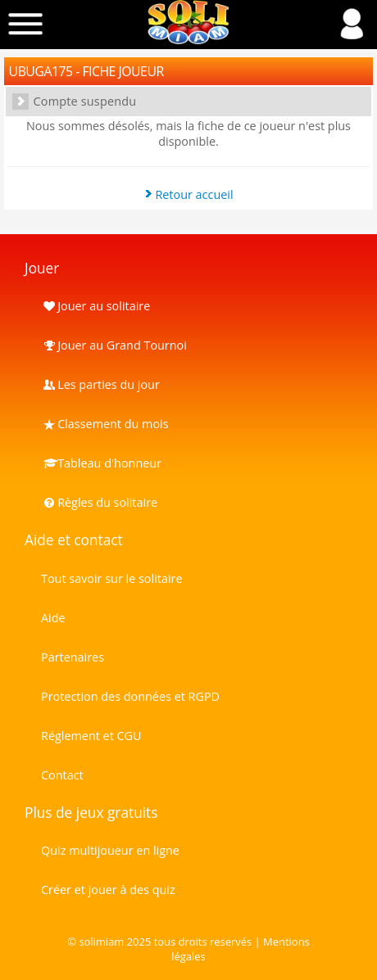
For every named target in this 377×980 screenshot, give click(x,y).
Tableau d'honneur (101, 463)
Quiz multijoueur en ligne (110, 850)
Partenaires (73, 657)
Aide (53, 618)
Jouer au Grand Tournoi (114, 345)
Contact (62, 775)
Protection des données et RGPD (130, 696)
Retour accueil (194, 194)
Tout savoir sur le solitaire (111, 578)
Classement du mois (105, 424)
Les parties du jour (100, 384)
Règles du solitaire (99, 502)
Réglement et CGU (91, 736)
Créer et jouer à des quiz (108, 890)
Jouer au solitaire (95, 306)
